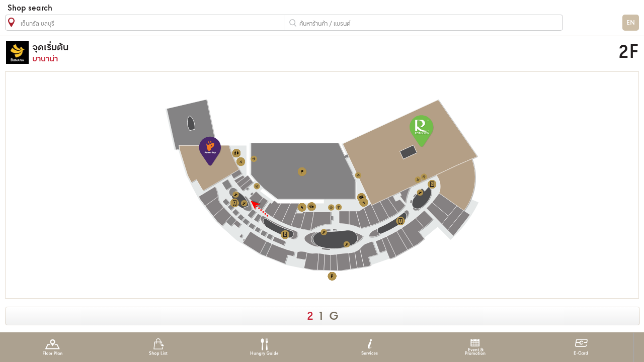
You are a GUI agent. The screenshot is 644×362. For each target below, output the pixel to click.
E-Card (581, 347)
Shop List (158, 347)
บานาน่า (238, 53)
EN (631, 23)
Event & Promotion (475, 347)
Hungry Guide (264, 347)
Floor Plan (53, 347)
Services (370, 347)
